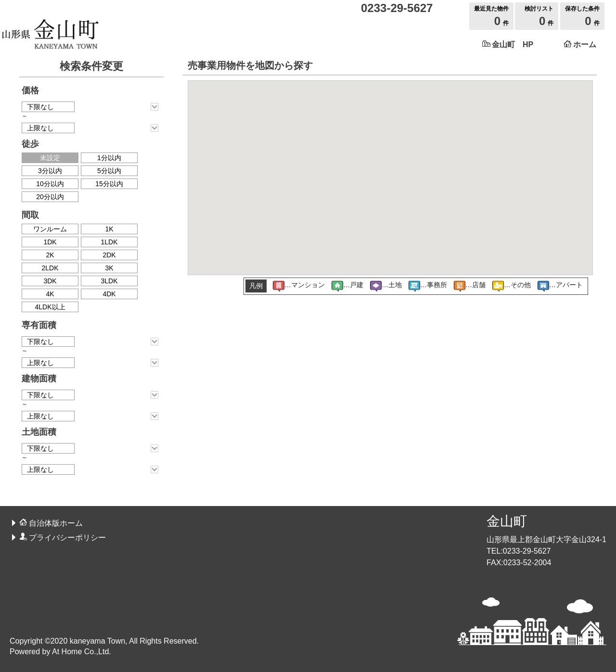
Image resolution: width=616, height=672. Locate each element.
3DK (50, 281)
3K (109, 268)
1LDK (109, 242)
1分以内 (109, 158)
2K (50, 255)
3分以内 (50, 171)
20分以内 (50, 197)
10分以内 (50, 184)
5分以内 (109, 171)
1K (109, 229)
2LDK (50, 268)
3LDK (109, 281)
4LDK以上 (50, 307)
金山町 (507, 521)
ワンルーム (50, 229)
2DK (109, 255)
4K (50, 294)
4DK (109, 294)
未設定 (50, 158)
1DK (50, 242)
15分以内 (109, 184)
